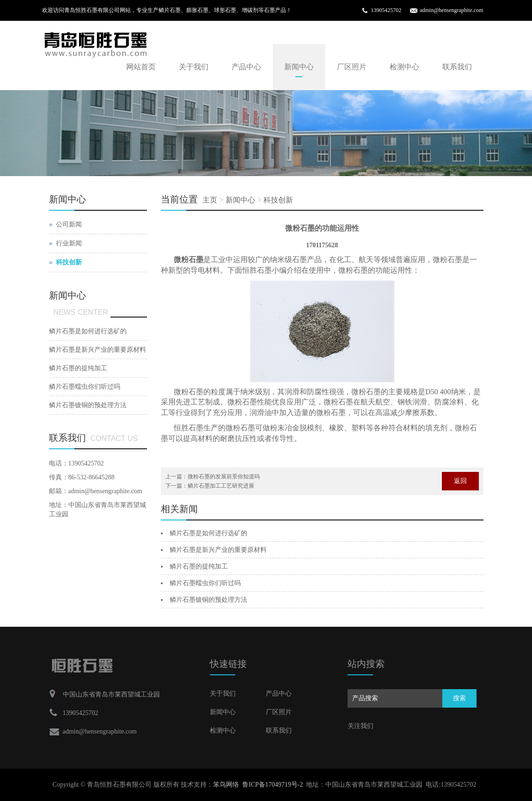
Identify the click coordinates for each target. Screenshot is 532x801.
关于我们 (194, 67)
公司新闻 (69, 224)
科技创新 (278, 200)
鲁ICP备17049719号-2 (272, 785)
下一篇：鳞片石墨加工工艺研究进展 (210, 486)
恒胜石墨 (189, 428)
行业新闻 (69, 243)
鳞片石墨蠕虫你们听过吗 (205, 583)
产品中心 (246, 67)
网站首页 (141, 67)
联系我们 (457, 67)
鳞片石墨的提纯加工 (199, 566)
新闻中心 (299, 67)
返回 (460, 481)
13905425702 (386, 10)
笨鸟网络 (226, 785)
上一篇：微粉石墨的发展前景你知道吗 (213, 477)
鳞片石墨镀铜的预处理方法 (208, 600)
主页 (210, 200)
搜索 (459, 698)
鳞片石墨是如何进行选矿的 (208, 533)
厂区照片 (352, 67)
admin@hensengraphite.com (451, 10)
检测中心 (404, 67)
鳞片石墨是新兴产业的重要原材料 (218, 550)
